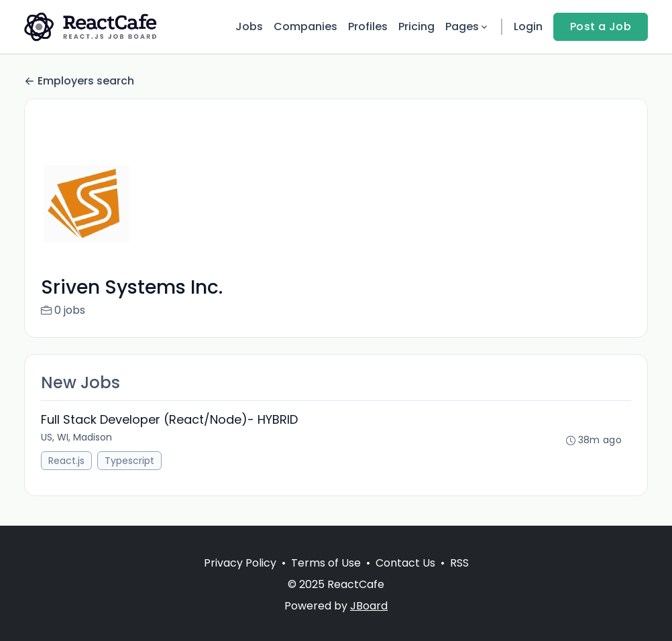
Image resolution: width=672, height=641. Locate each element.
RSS (459, 563)
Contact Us (405, 563)
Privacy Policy (240, 563)
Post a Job (601, 26)
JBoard (369, 606)
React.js (66, 461)
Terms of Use (326, 563)
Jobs (249, 26)
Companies (305, 26)
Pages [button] (467, 26)
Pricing (416, 26)
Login (528, 26)
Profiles (368, 26)
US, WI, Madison (76, 437)
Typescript (129, 461)
